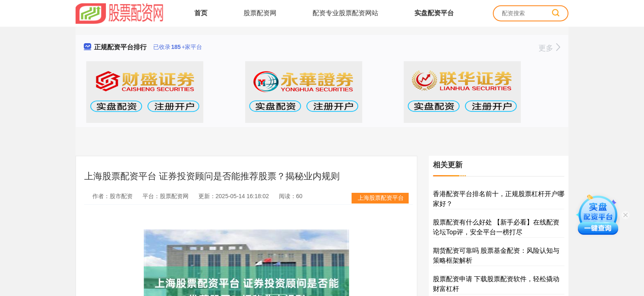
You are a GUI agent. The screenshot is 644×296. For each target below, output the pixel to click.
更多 (549, 48)
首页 (201, 13)
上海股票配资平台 (381, 198)
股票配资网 (260, 13)
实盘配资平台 (434, 13)
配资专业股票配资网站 (345, 13)
